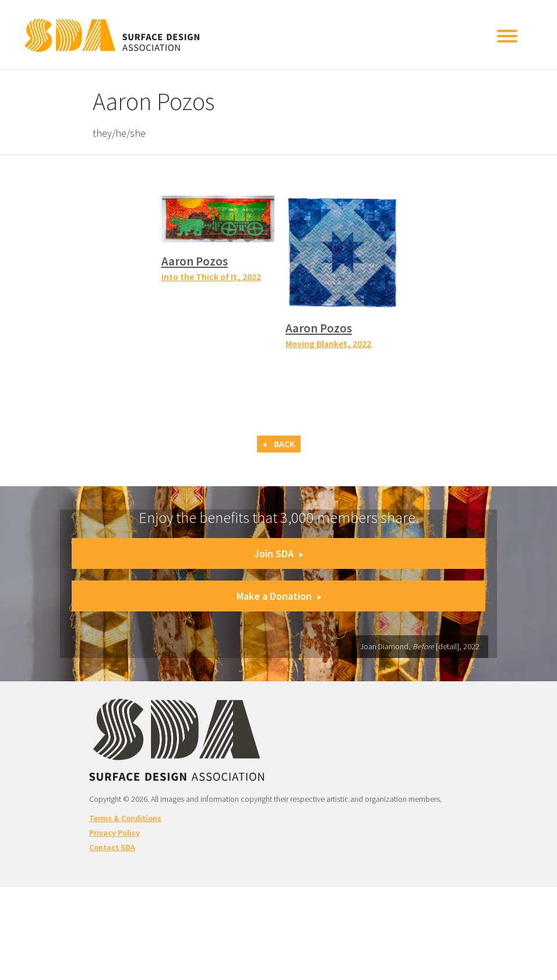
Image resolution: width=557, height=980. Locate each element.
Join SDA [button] (278, 553)
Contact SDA (112, 847)
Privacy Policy (114, 833)
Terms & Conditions (125, 818)
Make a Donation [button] (279, 596)
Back (279, 444)
